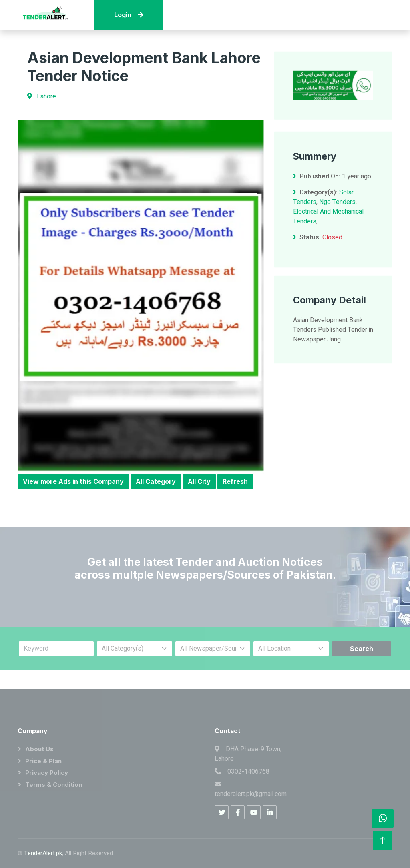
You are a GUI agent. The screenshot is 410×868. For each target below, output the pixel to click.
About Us (39, 749)
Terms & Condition (54, 785)
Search (362, 649)
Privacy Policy (47, 773)
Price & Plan (43, 761)
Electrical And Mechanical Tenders (328, 225)
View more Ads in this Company (73, 481)
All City (199, 481)
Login (129, 15)
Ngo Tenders (337, 210)
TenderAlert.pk (43, 853)
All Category (156, 481)
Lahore (47, 96)
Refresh (235, 481)
